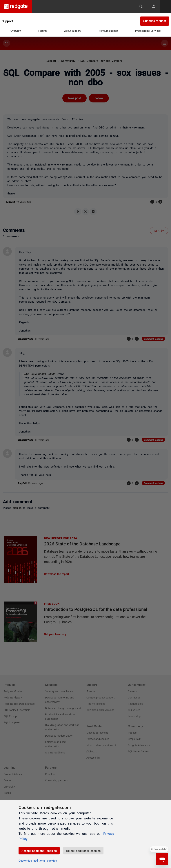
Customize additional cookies (38, 860)
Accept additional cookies (39, 851)
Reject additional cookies (83, 851)
